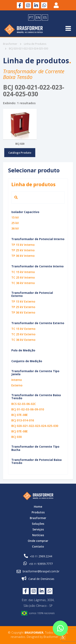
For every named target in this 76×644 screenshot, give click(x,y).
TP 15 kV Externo (23, 301)
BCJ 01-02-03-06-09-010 (28, 409)
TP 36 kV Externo (23, 312)
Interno (17, 380)
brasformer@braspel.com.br (38, 571)
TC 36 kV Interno (23, 283)
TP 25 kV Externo (23, 307)
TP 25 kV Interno (23, 250)
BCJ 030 (17, 437)
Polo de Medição (23, 350)
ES (45, 17)
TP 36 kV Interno (23, 256)
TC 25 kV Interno (23, 277)
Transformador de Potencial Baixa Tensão (36, 461)
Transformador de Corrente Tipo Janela (35, 373)
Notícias (38, 535)
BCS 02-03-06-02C (24, 404)
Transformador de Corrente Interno (37, 266)
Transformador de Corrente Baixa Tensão (36, 397)
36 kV (15, 228)
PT (31, 17)
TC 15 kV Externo (23, 329)
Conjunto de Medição (27, 361)
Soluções (38, 524)
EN (38, 17)
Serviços (38, 529)
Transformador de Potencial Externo (32, 294)
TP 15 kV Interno (23, 245)
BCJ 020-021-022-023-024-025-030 (35, 426)
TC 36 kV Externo (23, 340)
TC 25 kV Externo (23, 334)
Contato (38, 546)
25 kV (15, 223)
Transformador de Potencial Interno (38, 239)
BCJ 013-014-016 (23, 420)
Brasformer (10, 44)
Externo (17, 385)
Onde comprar (38, 541)
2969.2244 (38, 556)
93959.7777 (38, 564)
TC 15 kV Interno (23, 272)
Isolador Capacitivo (25, 212)
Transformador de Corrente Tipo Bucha (35, 448)
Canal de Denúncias (38, 579)
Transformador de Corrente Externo (38, 323)
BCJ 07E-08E (20, 415)
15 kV (15, 217)
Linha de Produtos (33, 44)
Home (38, 507)
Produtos (38, 512)
